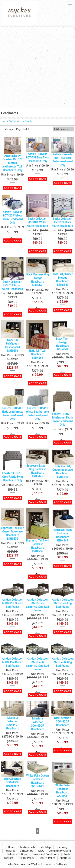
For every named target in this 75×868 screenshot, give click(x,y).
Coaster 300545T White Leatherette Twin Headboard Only (37, 414)
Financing (61, 847)
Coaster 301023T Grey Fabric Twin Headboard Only (13, 477)
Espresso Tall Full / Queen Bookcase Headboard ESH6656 (12, 533)
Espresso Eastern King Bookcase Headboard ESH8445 (37, 471)
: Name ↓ (61, 129)
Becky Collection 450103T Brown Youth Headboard (12, 285)
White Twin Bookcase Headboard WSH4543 (62, 791)
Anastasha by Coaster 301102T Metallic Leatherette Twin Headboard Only (12, 163)
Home (4, 121)
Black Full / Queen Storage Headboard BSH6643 (62, 280)
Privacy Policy (26, 858)
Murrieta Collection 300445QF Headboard (37, 724)
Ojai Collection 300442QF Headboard (63, 722)
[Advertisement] (37, 66)
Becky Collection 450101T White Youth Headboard (37, 222)
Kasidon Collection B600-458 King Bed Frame (63, 662)
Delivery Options (17, 854)
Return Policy (47, 858)
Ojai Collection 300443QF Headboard (12, 782)
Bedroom (14, 121)
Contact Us (27, 851)
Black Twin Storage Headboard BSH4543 (63, 344)
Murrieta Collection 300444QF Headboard (12, 723)
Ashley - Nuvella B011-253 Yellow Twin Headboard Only (13, 217)
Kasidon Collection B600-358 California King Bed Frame (37, 605)
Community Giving (60, 851)
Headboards (26, 121)
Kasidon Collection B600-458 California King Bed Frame (37, 664)
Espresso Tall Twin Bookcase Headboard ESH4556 (37, 546)
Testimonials (27, 847)
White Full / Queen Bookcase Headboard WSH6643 (37, 781)
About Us (65, 858)
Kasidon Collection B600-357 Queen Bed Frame (12, 603)
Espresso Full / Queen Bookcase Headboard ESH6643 (63, 472)
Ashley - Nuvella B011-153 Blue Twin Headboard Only (37, 158)
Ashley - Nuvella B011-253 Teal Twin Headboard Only (62, 160)
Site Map (45, 847)
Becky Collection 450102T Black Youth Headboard (63, 222)
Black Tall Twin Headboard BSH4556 (37, 354)
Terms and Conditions (45, 854)
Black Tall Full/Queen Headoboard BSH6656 (12, 345)
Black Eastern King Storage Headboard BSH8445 (37, 280)
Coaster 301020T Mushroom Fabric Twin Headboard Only (63, 419)
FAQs (41, 851)
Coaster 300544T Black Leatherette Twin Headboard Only (12, 414)
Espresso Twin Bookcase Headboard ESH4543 (62, 535)
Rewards (10, 851)
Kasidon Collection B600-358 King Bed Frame (63, 603)
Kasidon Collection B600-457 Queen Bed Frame (12, 662)
